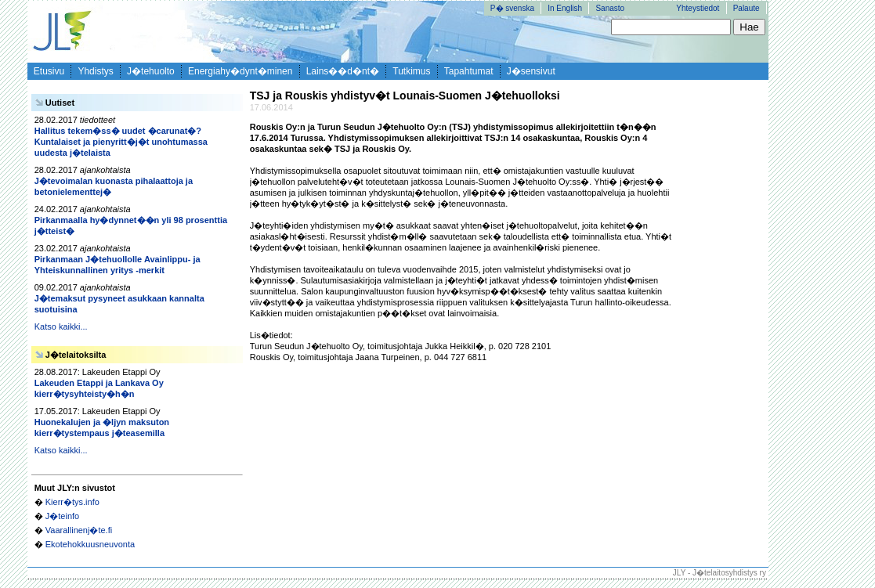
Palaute (747, 8)
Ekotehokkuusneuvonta (90, 544)
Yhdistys (95, 71)
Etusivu (49, 71)
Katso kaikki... (61, 326)
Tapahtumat (469, 71)
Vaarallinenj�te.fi (79, 530)
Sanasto (610, 8)
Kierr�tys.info (72, 502)
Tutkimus (411, 71)
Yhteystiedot (698, 8)
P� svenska (512, 8)
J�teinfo (62, 516)
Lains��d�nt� (343, 71)
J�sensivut (531, 71)
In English (565, 8)
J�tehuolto (151, 71)
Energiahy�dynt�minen (240, 71)
